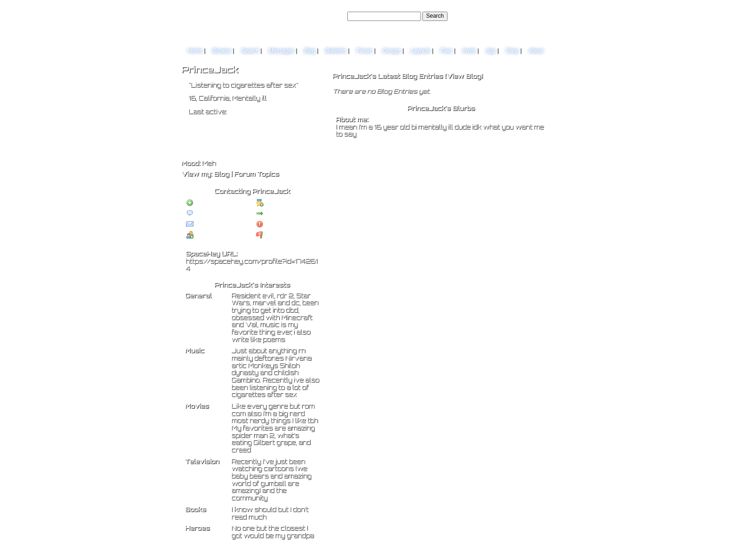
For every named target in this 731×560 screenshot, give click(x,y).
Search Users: (328, 16)
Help (502, 16)
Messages (281, 51)
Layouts (421, 51)
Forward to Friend (283, 214)
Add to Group (207, 235)
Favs (447, 51)
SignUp (541, 16)
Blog (310, 51)
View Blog (463, 76)
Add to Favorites (281, 203)
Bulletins (336, 51)
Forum (365, 51)
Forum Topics (257, 174)
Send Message (209, 214)
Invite (469, 51)
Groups (392, 51)
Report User (275, 235)
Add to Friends (209, 203)
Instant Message (211, 225)
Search (435, 16)
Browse (222, 51)
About (536, 51)
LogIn (520, 16)
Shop (512, 51)
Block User (274, 225)
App (491, 51)
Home (195, 51)
